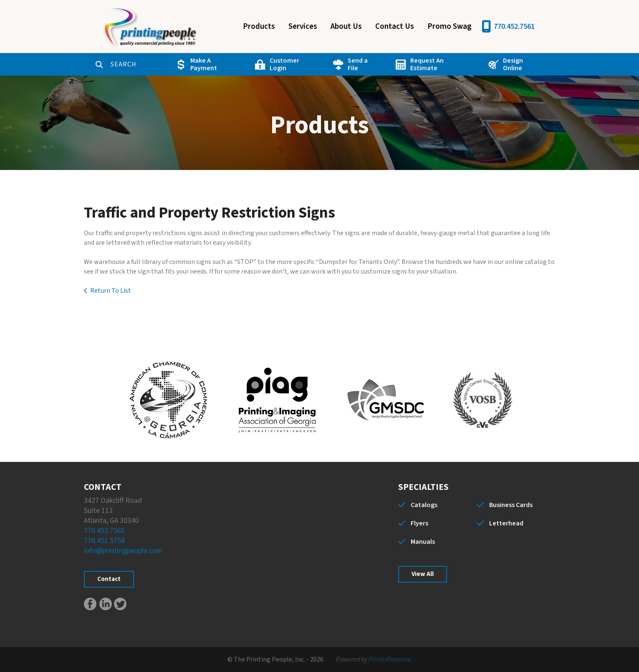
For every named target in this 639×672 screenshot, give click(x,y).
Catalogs (424, 505)
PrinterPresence (390, 659)
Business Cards (511, 505)
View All (423, 574)
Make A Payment (185, 64)
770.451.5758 (104, 541)
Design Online (496, 64)
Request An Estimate (413, 64)
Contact (109, 579)
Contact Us (395, 27)
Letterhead (506, 523)
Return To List (111, 291)
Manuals (423, 542)
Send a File (335, 64)
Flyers (419, 523)
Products (259, 27)
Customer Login (264, 64)
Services (303, 27)
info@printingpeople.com (123, 551)
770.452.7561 (514, 27)
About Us (346, 27)
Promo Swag (450, 27)
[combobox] (112, 64)
